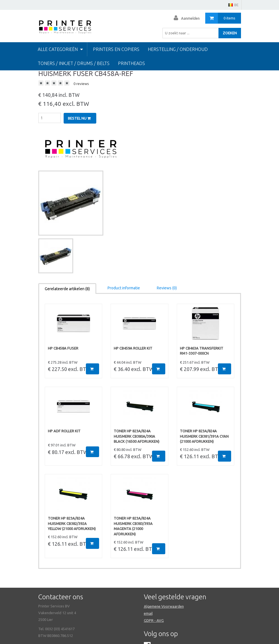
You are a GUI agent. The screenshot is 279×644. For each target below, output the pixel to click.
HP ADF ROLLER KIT (64, 431)
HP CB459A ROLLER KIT (133, 348)
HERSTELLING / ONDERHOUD (178, 49)
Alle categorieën (60, 49)
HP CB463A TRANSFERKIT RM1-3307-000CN (202, 351)
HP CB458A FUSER (63, 348)
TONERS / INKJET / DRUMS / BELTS (74, 63)
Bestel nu (79, 118)
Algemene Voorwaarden (164, 606)
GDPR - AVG (154, 620)
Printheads (131, 63)
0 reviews (81, 84)
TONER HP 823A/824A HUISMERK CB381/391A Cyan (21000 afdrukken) (204, 436)
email (148, 613)
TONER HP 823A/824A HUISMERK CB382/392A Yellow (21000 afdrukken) (72, 523)
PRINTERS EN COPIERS (116, 49)
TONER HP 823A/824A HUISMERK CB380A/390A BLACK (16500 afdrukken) (137, 436)
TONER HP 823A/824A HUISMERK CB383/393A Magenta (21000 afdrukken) (133, 526)
